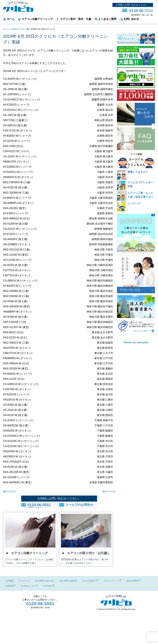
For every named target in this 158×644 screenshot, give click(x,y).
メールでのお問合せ (79, 505)
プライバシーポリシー (144, 331)
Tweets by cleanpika (136, 342)
